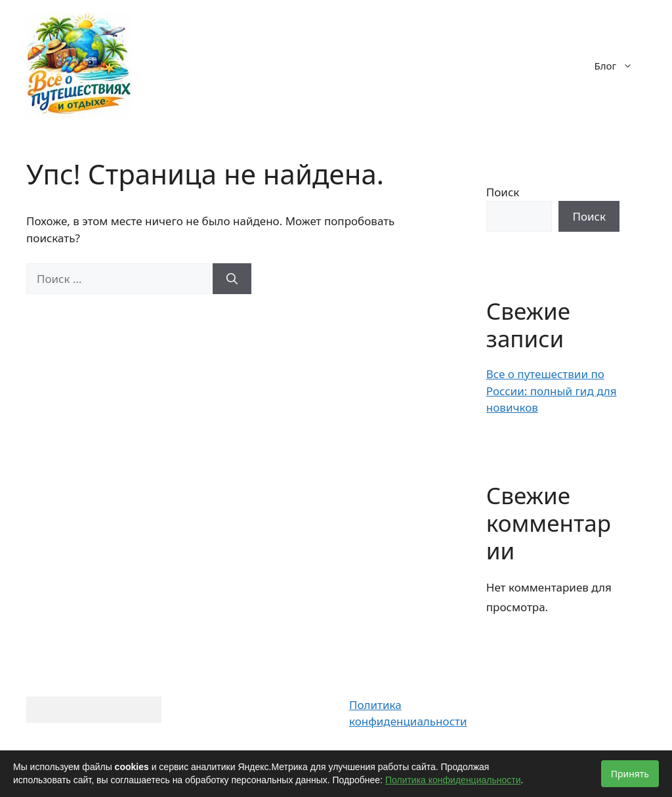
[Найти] (232, 279)
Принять (630, 774)
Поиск (503, 192)
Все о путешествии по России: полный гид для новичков (552, 391)
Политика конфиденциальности (453, 780)
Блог (620, 66)
